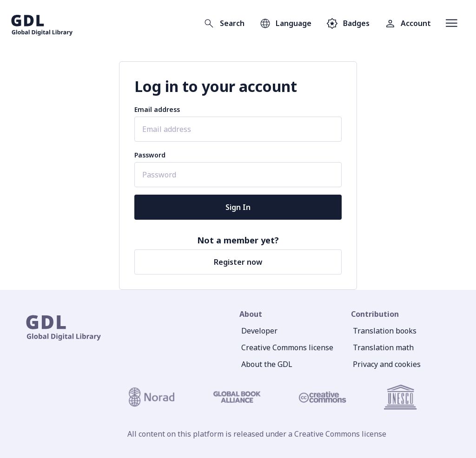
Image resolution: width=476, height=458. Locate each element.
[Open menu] (452, 23)
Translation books (385, 331)
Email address (157, 109)
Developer (259, 331)
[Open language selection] (285, 23)
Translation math (383, 347)
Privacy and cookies (387, 364)
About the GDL (267, 364)
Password (150, 155)
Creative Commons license (287, 347)
